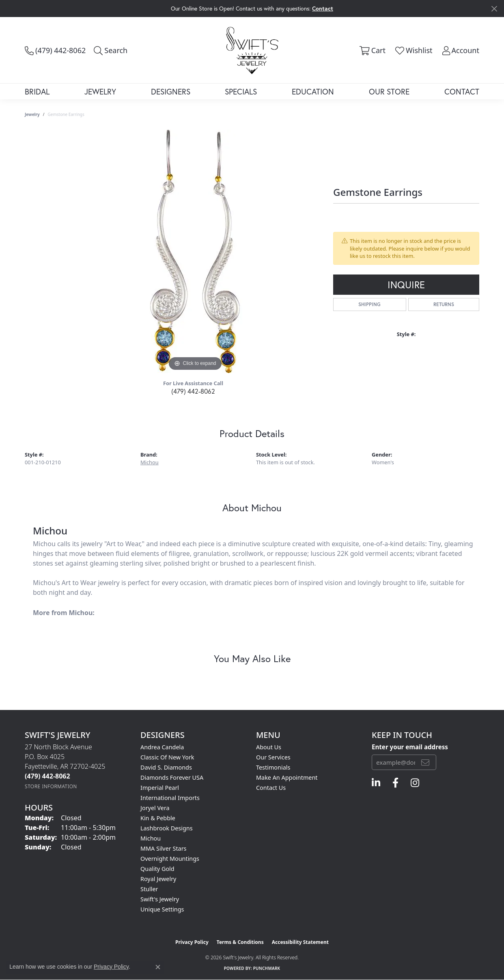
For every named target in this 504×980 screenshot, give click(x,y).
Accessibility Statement (300, 942)
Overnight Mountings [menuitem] (170, 859)
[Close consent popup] (158, 967)
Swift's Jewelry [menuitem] (160, 899)
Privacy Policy (192, 942)
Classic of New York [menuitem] (167, 757)
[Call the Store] (47, 776)
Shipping (369, 304)
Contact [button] (323, 8)
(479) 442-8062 (193, 391)
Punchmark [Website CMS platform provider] (267, 968)
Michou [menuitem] (151, 838)
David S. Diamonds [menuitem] (166, 767)
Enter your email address (410, 747)
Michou (150, 462)
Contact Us (271, 788)
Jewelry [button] (100, 91)
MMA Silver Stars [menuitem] (164, 848)
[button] (111, 50)
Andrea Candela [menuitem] (162, 747)
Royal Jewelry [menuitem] (158, 879)
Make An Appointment (287, 777)
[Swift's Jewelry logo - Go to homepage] (252, 50)
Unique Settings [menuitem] (162, 909)
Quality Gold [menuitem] (157, 869)
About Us (269, 747)
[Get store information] (51, 786)
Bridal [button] (37, 91)
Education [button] (313, 91)
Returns (444, 304)
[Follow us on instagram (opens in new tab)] (415, 783)
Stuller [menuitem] (149, 889)
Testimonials (273, 767)
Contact (462, 91)
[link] (55, 50)
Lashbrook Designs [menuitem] (167, 828)
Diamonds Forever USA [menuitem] (172, 777)
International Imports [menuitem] (170, 798)
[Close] (494, 9)
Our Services (273, 757)
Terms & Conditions (240, 942)
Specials (241, 91)
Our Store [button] (389, 91)
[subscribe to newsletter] (425, 762)
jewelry (32, 114)
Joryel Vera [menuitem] (155, 808)
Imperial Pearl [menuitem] (160, 788)
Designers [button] (171, 91)
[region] (195, 251)
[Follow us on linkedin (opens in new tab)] (376, 783)
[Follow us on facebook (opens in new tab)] (395, 783)
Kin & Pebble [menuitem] (158, 818)
